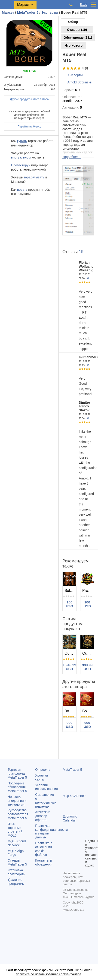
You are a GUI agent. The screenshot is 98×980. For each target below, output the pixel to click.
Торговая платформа (17, 774)
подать (22, 190)
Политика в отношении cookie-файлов (44, 849)
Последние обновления (17, 787)
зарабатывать (34, 177)
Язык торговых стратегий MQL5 (15, 830)
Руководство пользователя (18, 814)
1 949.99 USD (69, 667)
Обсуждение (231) (78, 38)
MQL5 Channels (75, 796)
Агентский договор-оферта (43, 816)
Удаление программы (16, 882)
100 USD (70, 604)
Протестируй (21, 165)
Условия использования (46, 787)
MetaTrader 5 (73, 770)
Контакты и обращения (44, 862)
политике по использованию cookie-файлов (49, 974)
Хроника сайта (41, 777)
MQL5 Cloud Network (17, 843)
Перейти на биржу (29, 127)
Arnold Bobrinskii (79, 82)
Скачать (17, 862)
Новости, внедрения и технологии (17, 801)
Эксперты (75, 75)
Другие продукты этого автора (29, 99)
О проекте (43, 770)
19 (81, 252)
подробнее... (72, 157)
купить (22, 141)
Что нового (74, 45)
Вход (84, 5)
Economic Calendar (70, 818)
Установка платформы (16, 872)
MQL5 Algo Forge (16, 853)
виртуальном (21, 157)
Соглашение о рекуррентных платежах (46, 800)
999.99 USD (87, 667)
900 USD (70, 725)
